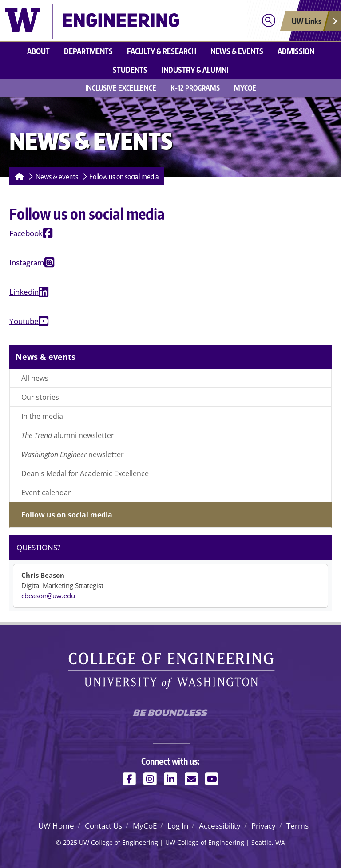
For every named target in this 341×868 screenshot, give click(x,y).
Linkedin (24, 292)
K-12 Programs (195, 88)
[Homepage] (18, 176)
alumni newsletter (68, 435)
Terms (297, 826)
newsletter (73, 454)
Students (130, 70)
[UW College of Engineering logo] (92, 20)
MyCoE (245, 88)
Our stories (40, 397)
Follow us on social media (124, 176)
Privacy (264, 826)
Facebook (26, 233)
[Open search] (268, 21)
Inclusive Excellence (121, 88)
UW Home (56, 826)
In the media (42, 416)
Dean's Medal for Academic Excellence (85, 473)
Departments (88, 51)
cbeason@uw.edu (48, 596)
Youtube (24, 321)
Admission (296, 51)
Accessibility (220, 826)
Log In (178, 826)
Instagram (27, 262)
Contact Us (103, 826)
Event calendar (46, 493)
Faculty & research (162, 51)
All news (35, 378)
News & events (237, 51)
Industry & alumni (195, 70)
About (38, 51)
